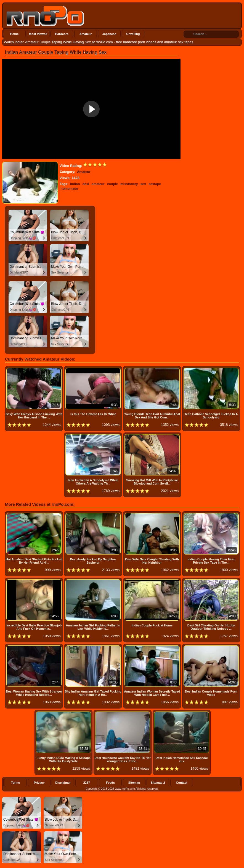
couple (112, 184)
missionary (129, 184)
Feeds (110, 783)
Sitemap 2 (158, 783)
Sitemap (134, 783)
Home (14, 34)
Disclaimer (63, 783)
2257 (87, 783)
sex (143, 184)
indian (75, 184)
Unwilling (133, 34)
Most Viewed (38, 34)
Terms (15, 783)
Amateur (86, 34)
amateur (98, 184)
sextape (155, 184)
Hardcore (62, 34)
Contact (182, 783)
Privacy (39, 783)
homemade (69, 189)
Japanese (109, 34)
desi (86, 184)
